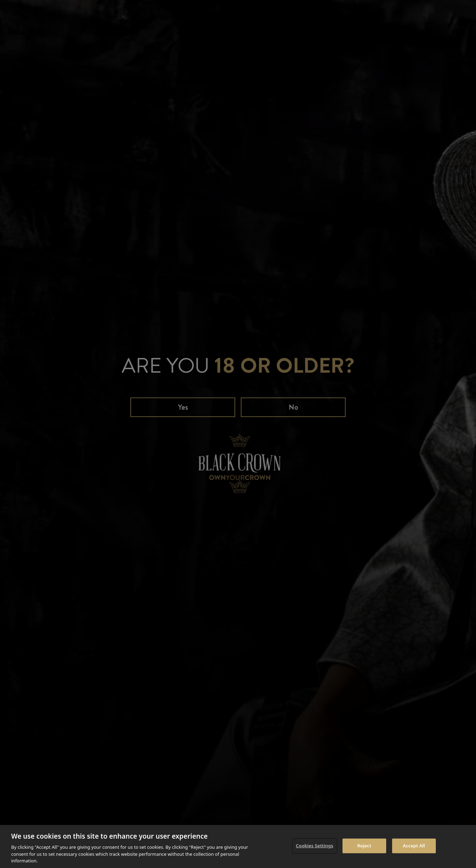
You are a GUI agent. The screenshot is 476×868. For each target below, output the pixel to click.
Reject (364, 846)
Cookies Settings (315, 846)
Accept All (414, 846)
